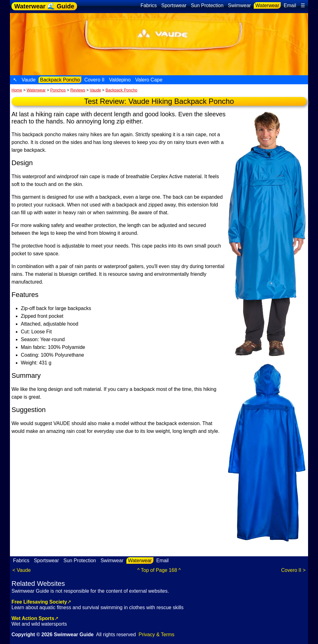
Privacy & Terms (156, 635)
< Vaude (22, 570)
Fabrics (148, 5)
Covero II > (293, 570)
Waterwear (267, 5)
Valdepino (120, 80)
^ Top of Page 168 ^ (159, 570)
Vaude (28, 80)
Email (290, 5)
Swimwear (239, 5)
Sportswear (174, 5)
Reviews (78, 90)
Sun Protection (207, 5)
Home (17, 90)
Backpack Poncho (60, 80)
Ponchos (58, 90)
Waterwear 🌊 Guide (44, 6)
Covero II (95, 80)
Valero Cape (149, 80)
